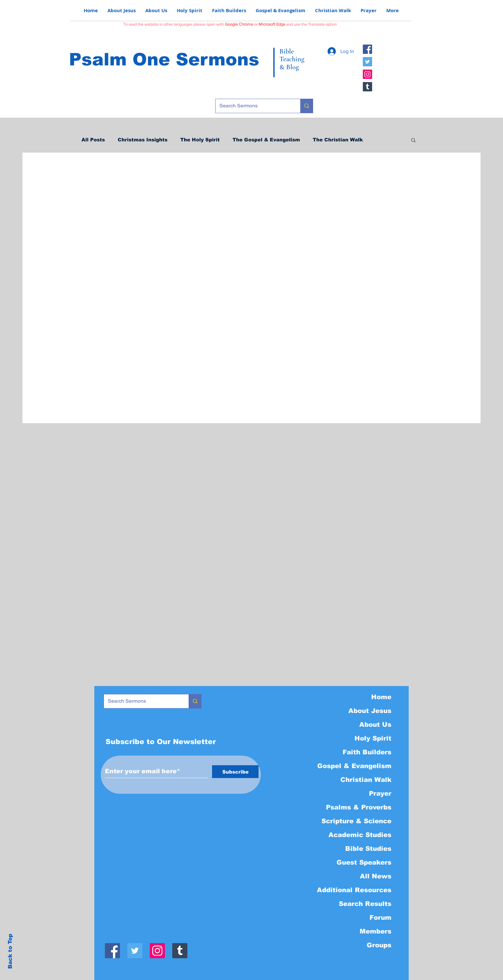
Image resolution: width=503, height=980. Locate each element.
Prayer (380, 793)
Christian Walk (366, 780)
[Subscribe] (235, 772)
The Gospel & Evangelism (266, 140)
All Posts (93, 140)
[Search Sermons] (253, 106)
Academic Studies (360, 835)
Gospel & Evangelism (354, 766)
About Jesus (370, 711)
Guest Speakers (364, 862)
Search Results (365, 904)
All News (376, 876)
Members (375, 931)
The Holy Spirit (200, 140)
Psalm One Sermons (164, 59)
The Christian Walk (338, 140)
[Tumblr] (367, 87)
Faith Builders (367, 752)
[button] (413, 141)
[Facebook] (367, 49)
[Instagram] (367, 74)
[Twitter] (367, 62)
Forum (380, 917)
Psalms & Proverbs (359, 807)
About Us (375, 725)
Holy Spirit (373, 738)
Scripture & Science (356, 821)
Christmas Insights (143, 140)
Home (381, 697)
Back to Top (10, 951)
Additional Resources (354, 890)
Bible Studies (368, 849)
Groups (379, 945)
